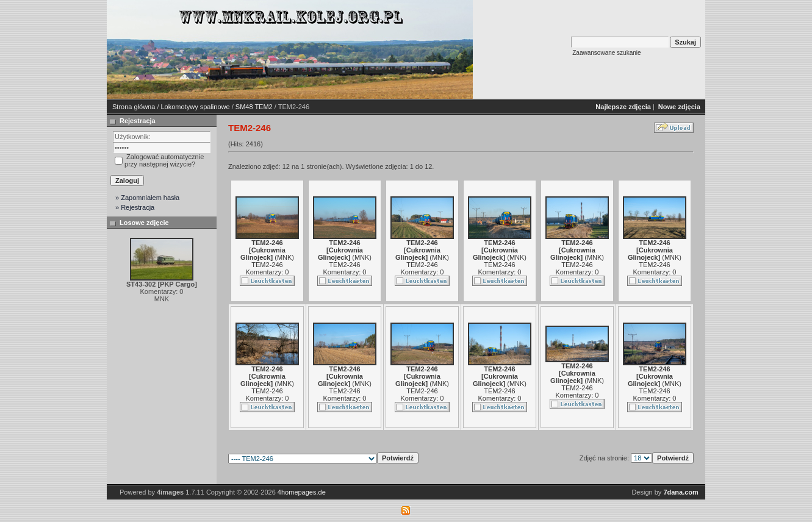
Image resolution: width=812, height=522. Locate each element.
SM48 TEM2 (254, 107)
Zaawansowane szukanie (606, 53)
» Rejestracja (135, 207)
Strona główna (134, 107)
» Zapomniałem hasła (147, 198)
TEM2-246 (267, 265)
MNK (284, 257)
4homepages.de (302, 492)
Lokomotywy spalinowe (196, 107)
